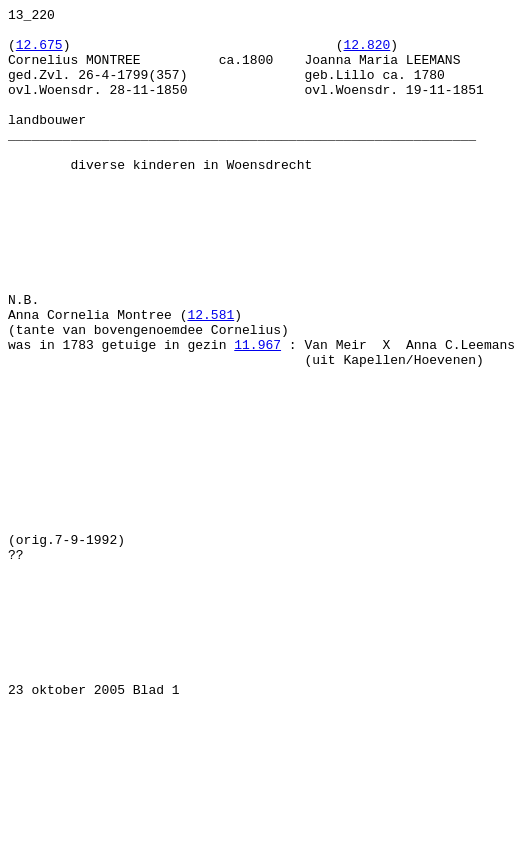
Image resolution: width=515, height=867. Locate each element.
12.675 (39, 53)
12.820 (366, 53)
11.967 (257, 413)
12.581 (210, 377)
